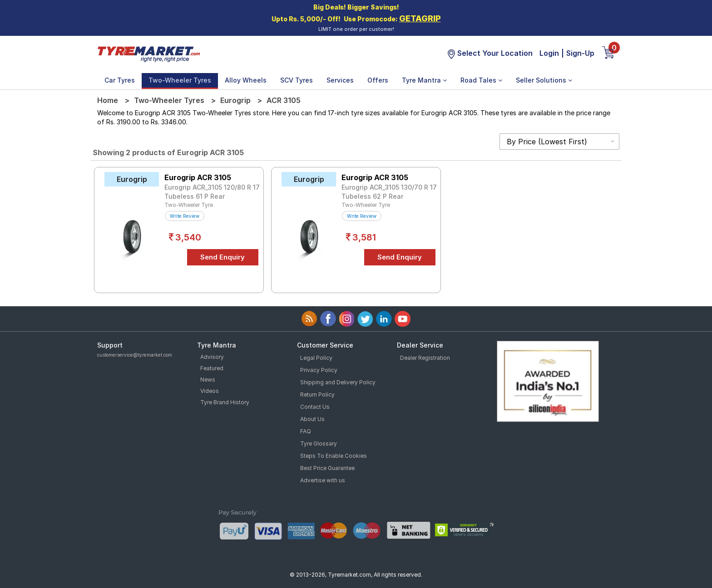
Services (340, 80)
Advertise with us (323, 480)
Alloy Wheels (246, 80)
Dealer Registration (425, 358)
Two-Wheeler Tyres (180, 80)
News (208, 380)
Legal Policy (316, 358)
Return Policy (317, 394)
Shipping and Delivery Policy (338, 382)
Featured (212, 368)
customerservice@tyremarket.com (135, 355)
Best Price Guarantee (327, 468)
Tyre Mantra (424, 80)
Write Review (185, 216)
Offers (378, 80)
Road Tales (481, 80)
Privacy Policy (319, 370)
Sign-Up (580, 53)
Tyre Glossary (319, 443)
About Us (312, 419)
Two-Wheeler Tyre (189, 205)
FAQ (306, 431)
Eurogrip (235, 100)
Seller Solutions (544, 80)
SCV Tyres (297, 80)
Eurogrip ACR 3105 (198, 177)
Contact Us (315, 407)
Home (108, 100)
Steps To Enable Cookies (334, 456)
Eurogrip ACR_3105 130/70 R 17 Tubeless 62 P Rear (389, 192)
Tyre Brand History (225, 402)
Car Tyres (120, 80)
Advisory (212, 357)
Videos (210, 391)
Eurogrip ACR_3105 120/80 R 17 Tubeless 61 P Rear (212, 192)
